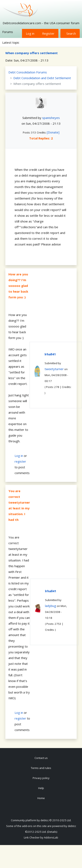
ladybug (51, 606)
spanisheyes (51, 118)
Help (41, 788)
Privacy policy (41, 778)
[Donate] (53, 132)
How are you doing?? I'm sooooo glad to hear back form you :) (18, 286)
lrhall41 (50, 354)
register (20, 461)
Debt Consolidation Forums (28, 72)
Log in (30, 33)
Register (48, 33)
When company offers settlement (32, 53)
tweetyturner (54, 369)
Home (41, 798)
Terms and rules (41, 768)
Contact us (41, 758)
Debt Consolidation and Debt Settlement (42, 78)
